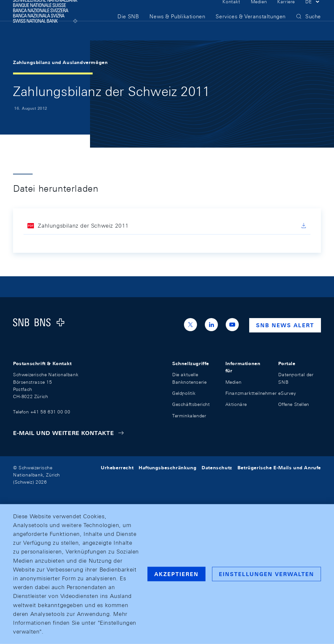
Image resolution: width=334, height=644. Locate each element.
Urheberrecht (117, 468)
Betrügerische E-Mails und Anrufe (279, 468)
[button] (313, 12)
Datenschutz (217, 468)
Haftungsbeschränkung (167, 468)
